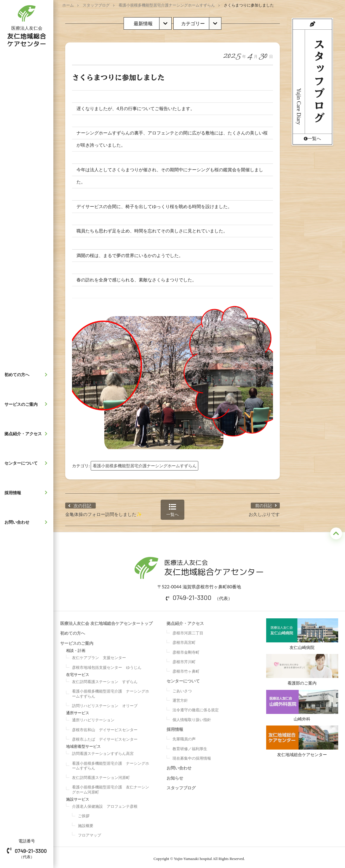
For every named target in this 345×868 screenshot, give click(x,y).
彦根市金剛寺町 (186, 649)
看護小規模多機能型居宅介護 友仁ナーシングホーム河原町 (111, 787)
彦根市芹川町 (184, 659)
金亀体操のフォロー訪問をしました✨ (104, 511)
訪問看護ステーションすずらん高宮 (103, 751)
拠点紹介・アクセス (27, 434)
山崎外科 (302, 706)
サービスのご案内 (27, 404)
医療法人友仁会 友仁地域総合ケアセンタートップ (106, 620)
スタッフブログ (96, 5)
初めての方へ (27, 375)
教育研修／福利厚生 (190, 746)
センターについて (27, 463)
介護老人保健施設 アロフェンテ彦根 (105, 803)
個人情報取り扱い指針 (192, 717)
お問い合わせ (27, 522)
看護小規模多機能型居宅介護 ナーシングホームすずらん (111, 691)
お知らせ (175, 775)
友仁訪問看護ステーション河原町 (101, 774)
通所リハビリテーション (93, 717)
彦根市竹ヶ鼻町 (186, 668)
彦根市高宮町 (184, 640)
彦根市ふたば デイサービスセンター (105, 736)
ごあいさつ (182, 688)
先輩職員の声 (184, 736)
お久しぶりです (264, 511)
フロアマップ (90, 832)
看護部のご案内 (302, 668)
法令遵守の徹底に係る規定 (196, 707)
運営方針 (180, 697)
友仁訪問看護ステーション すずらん (105, 679)
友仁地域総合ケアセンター (302, 743)
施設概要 (86, 823)
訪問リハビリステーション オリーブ (105, 703)
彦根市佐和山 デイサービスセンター (105, 727)
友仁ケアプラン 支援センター (99, 655)
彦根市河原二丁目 (188, 630)
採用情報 (27, 492)
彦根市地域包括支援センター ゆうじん (107, 664)
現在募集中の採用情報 (192, 755)
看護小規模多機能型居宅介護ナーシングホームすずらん (167, 5)
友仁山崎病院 (302, 631)
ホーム (68, 5)
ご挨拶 (84, 813)
